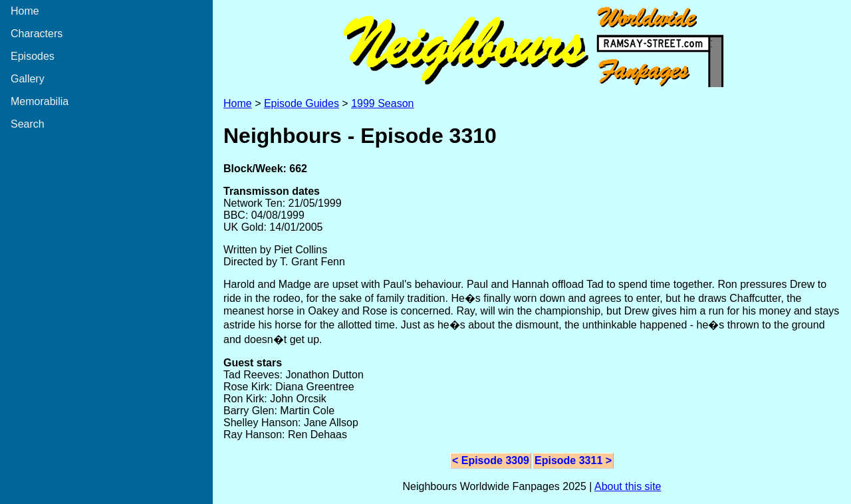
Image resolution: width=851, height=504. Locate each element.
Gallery (28, 79)
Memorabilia (40, 101)
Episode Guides (302, 103)
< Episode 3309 (491, 460)
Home (25, 11)
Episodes (33, 56)
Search (28, 124)
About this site (628, 486)
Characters (37, 34)
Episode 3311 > (573, 460)
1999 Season (382, 103)
